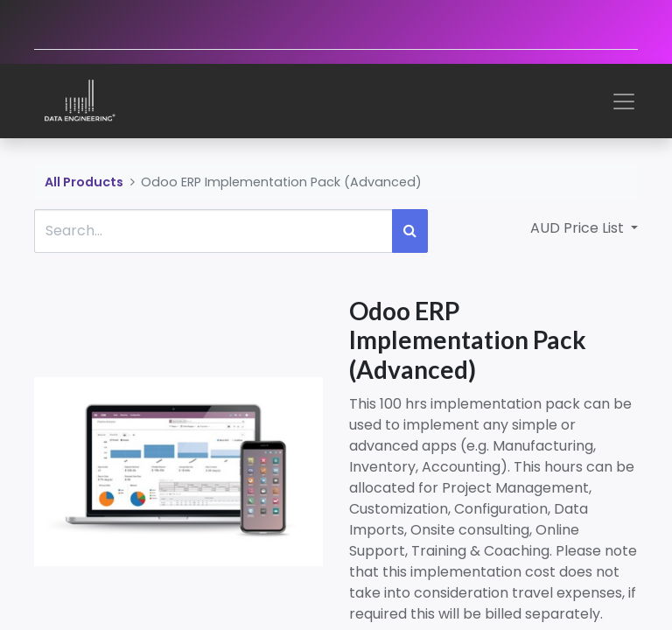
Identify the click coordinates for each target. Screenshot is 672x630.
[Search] (410, 231)
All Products (84, 182)
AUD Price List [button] (579, 228)
